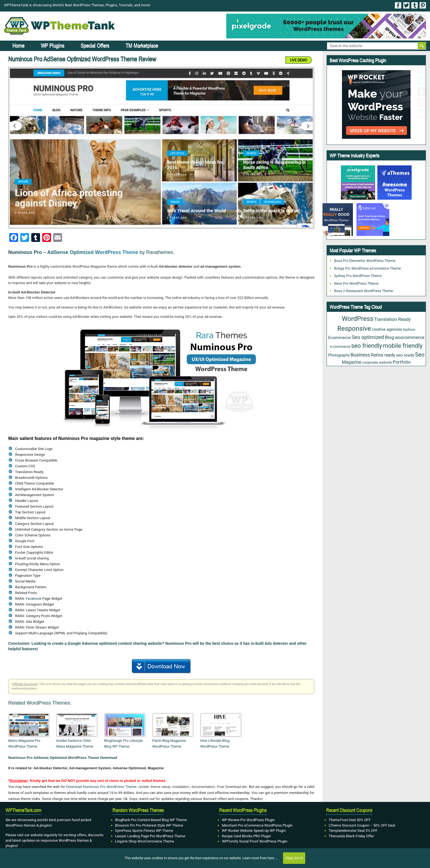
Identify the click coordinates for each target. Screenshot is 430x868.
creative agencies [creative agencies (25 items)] (387, 329)
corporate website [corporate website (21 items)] (377, 362)
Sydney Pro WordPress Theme (358, 276)
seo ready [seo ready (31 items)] (405, 355)
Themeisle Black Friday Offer (352, 836)
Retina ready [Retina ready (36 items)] (383, 355)
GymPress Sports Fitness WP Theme (144, 831)
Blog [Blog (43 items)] (389, 337)
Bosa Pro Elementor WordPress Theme (365, 261)
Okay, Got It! (294, 858)
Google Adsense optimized (92, 643)
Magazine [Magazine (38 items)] (352, 362)
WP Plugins (53, 46)
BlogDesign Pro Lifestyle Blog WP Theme (124, 743)
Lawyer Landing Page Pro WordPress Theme (150, 836)
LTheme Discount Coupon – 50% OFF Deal (362, 825)
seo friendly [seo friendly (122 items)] (367, 346)
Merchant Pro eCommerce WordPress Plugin (257, 825)
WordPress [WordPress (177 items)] (357, 319)
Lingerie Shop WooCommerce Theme (145, 841)
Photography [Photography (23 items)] (339, 355)
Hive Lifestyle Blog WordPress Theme (215, 743)
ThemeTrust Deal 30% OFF (350, 820)
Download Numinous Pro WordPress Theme (101, 787)
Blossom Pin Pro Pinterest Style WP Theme (149, 825)
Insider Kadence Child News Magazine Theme (75, 743)
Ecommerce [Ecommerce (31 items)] (339, 338)
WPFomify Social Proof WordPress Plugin (255, 841)
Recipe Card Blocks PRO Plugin (246, 836)
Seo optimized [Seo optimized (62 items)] (368, 337)
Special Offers (95, 46)
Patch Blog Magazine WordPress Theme (169, 743)
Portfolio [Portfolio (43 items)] (402, 362)
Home (18, 46)
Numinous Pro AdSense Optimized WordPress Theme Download (63, 758)
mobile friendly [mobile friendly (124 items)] (403, 346)
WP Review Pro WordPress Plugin (248, 820)
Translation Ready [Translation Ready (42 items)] (392, 319)
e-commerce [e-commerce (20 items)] (340, 347)
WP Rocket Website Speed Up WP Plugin (254, 831)
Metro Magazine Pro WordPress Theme (24, 743)
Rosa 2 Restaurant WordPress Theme (363, 291)
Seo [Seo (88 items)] (420, 355)
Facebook (33, 599)
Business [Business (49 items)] (360, 355)
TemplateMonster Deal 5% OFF (353, 831)
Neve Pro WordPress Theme (356, 283)
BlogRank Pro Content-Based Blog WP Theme (151, 820)
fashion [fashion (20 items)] (409, 330)
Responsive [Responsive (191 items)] (354, 329)
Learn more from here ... (260, 858)
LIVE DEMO (299, 60)
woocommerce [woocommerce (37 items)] (410, 337)
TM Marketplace (142, 46)
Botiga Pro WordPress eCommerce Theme (367, 268)
